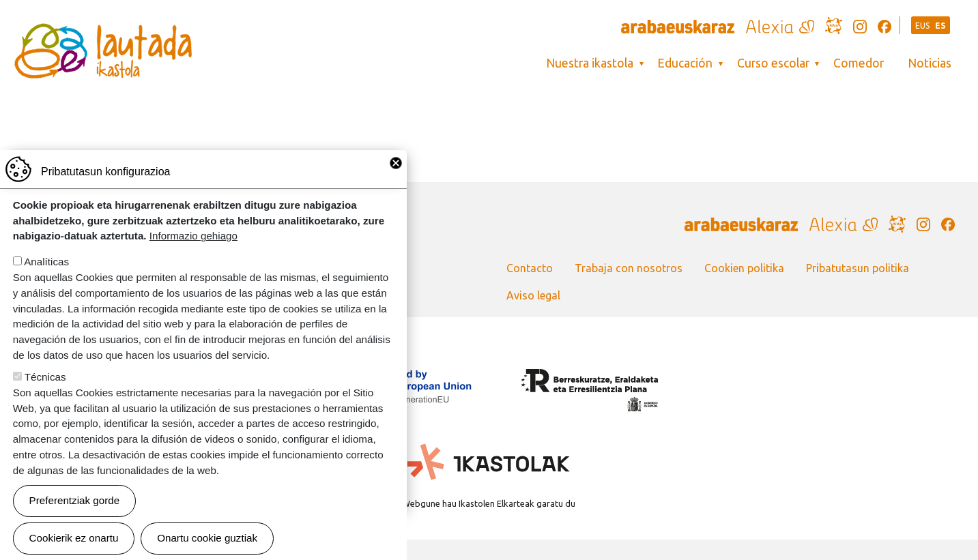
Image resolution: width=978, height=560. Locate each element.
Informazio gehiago (193, 241)
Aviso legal (533, 295)
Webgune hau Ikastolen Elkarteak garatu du (489, 503)
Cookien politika (744, 268)
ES (940, 26)
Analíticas (46, 267)
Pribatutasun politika (858, 268)
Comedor (859, 63)
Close (396, 168)
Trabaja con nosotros (629, 268)
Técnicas (45, 382)
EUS (923, 26)
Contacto (530, 268)
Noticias (930, 63)
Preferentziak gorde (75, 506)
